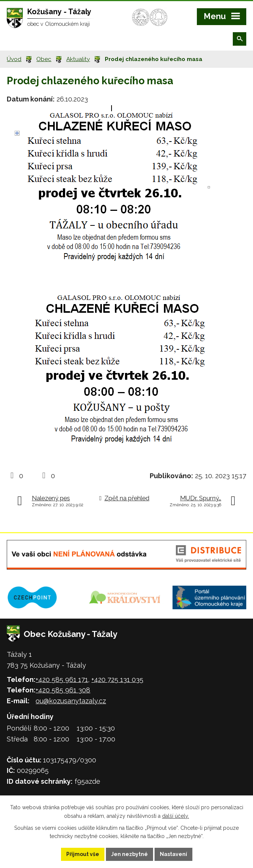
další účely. (176, 816)
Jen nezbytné (129, 854)
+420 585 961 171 (62, 679)
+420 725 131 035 (117, 679)
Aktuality (78, 59)
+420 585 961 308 (63, 690)
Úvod (14, 59)
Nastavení (173, 854)
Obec (44, 59)
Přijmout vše (83, 854)
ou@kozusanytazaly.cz (71, 701)
